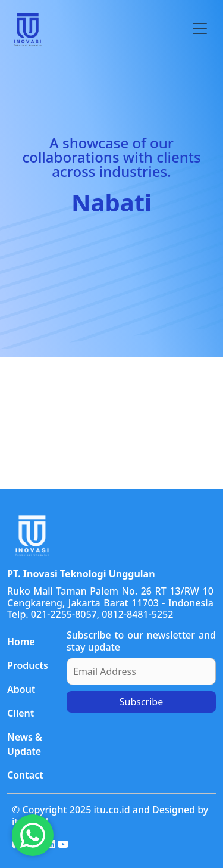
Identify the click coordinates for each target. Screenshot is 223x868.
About (21, 689)
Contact (25, 775)
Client (21, 713)
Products (28, 665)
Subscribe (141, 702)
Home (21, 642)
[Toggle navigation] (200, 29)
